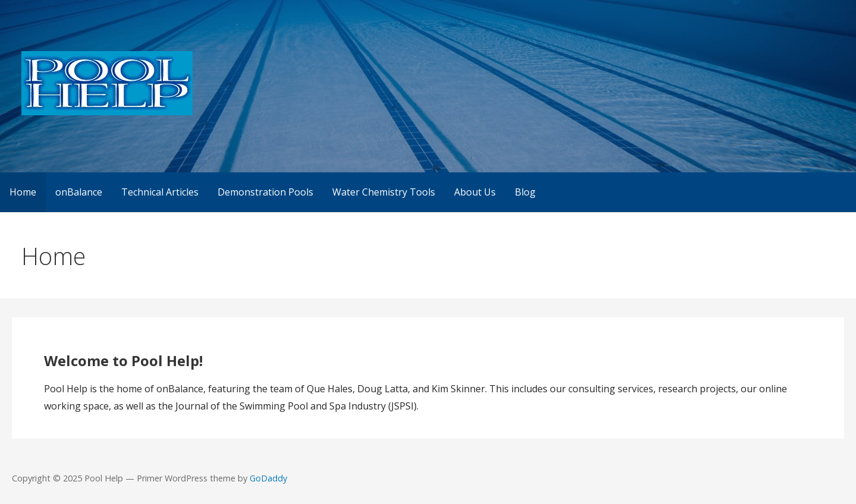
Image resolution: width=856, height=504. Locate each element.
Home (23, 192)
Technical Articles (160, 192)
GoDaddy (268, 478)
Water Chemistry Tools (384, 192)
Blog (525, 192)
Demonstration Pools (265, 192)
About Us (475, 192)
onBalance (79, 192)
